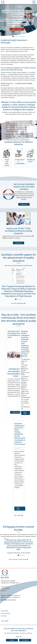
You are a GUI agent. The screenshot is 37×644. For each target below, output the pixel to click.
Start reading (18, 515)
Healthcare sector (31, 156)
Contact (4, 616)
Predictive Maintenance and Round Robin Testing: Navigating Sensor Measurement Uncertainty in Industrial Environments (20, 434)
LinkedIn (2, 621)
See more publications (18, 303)
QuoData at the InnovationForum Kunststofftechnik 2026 (14, 334)
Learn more (24, 204)
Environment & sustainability (19, 157)
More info (18, 637)
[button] (13, 37)
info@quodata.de (11, 600)
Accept (12, 640)
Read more (16, 412)
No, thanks (25, 640)
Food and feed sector (7, 158)
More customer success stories (18, 559)
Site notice (5, 611)
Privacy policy (6, 613)
